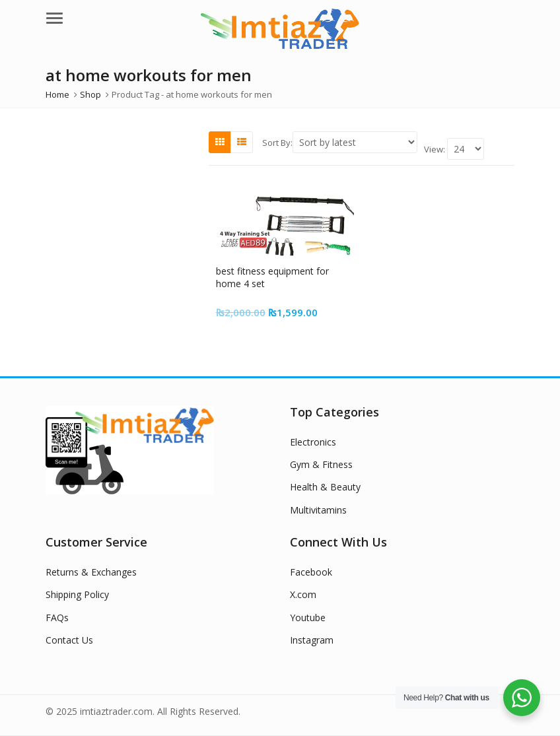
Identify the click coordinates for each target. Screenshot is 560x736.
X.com (303, 594)
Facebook (311, 572)
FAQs (57, 618)
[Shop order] (355, 142)
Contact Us (69, 640)
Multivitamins (318, 510)
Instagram (312, 640)
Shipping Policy (77, 594)
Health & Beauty (325, 487)
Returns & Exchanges (91, 572)
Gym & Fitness (321, 464)
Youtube (308, 618)
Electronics (313, 442)
